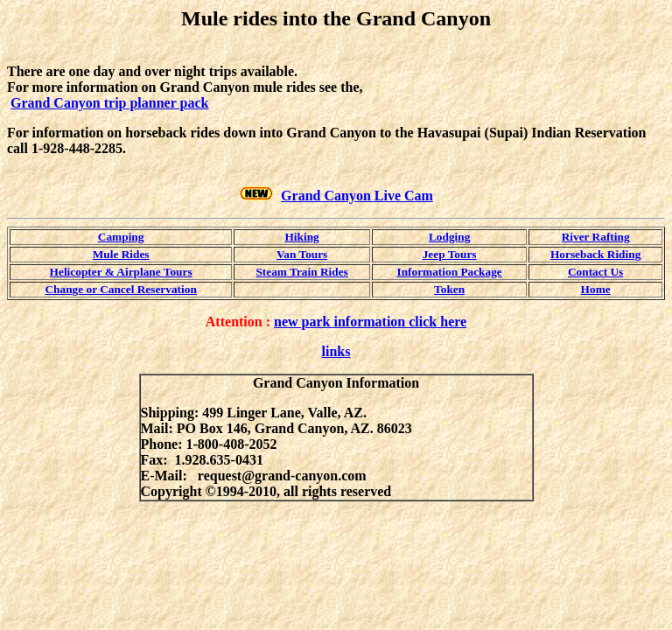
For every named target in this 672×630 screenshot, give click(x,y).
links (336, 351)
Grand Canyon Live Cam (357, 196)
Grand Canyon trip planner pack (109, 103)
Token (449, 289)
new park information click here (370, 322)
